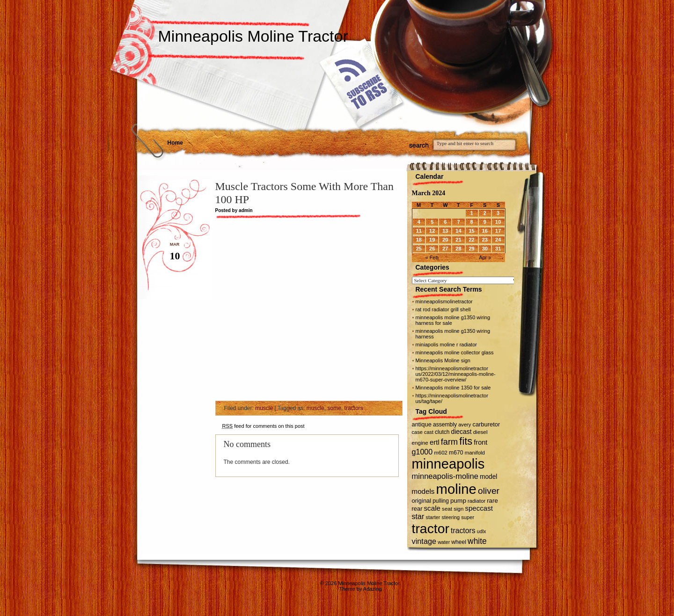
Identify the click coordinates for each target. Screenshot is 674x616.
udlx (482, 531)
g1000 (422, 452)
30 (485, 249)
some (334, 408)
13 (445, 231)
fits (466, 441)
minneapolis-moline (445, 476)
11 (419, 231)
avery (465, 425)
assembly (445, 425)
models (423, 491)
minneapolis (448, 464)
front (480, 442)
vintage (424, 541)
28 (458, 249)
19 (432, 240)
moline (456, 489)
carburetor (486, 424)
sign (458, 509)
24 (498, 240)
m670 (456, 453)
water (444, 542)
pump (458, 501)
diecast (462, 432)
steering (451, 517)
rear (417, 509)
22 (471, 240)
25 (419, 249)
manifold (475, 453)
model (488, 477)
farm (449, 442)
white (477, 541)
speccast (479, 508)
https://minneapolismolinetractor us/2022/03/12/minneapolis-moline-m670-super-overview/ (456, 374)
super (468, 517)
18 (419, 240)
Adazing (373, 589)
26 (432, 249)
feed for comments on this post (264, 426)
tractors (354, 408)
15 (471, 231)
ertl (435, 442)
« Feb (432, 257)
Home (175, 143)
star (418, 516)
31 (498, 249)
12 (432, 231)
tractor (431, 528)
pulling (441, 501)
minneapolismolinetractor (444, 301)
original (422, 501)
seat (447, 509)
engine (420, 443)
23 (485, 240)
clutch (442, 432)
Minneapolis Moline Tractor (253, 36)
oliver (489, 491)
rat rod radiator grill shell (443, 309)
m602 (441, 453)
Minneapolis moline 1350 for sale (453, 388)
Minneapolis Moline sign (443, 360)
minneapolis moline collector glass (455, 352)
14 (458, 231)
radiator (476, 501)
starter (433, 517)
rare (492, 501)
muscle (264, 408)
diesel (480, 432)
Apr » (485, 257)
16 (485, 231)
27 (445, 249)
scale (432, 508)
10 (498, 222)
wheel (459, 542)
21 (458, 240)
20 (445, 240)
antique (422, 424)
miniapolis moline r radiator (446, 345)
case (417, 432)
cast (429, 432)
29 (471, 249)
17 (498, 231)
